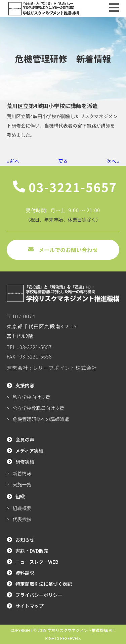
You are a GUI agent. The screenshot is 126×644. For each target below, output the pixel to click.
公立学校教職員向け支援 (39, 408)
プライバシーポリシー (39, 595)
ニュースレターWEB (37, 562)
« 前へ (13, 161)
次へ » (113, 161)
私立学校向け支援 (32, 397)
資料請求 (25, 573)
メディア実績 (29, 451)
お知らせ (25, 540)
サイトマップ (30, 606)
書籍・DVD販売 (32, 551)
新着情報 (22, 473)
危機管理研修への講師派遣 (41, 419)
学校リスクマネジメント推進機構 (78, 630)
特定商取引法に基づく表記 (44, 584)
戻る (63, 161)
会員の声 (25, 439)
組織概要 (22, 508)
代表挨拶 (22, 519)
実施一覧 (22, 484)
